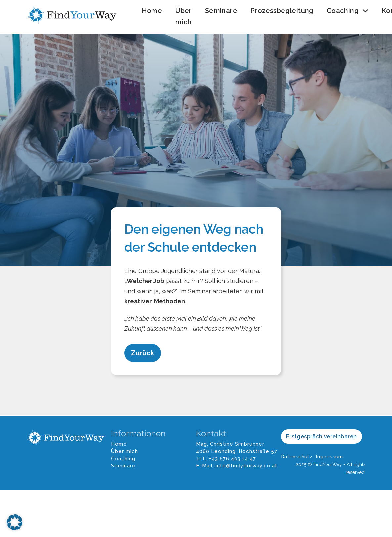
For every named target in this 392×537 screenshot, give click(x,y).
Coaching (343, 11)
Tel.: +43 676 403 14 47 (226, 459)
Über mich (184, 16)
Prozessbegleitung (282, 11)
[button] (15, 522)
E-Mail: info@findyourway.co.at (237, 466)
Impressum (329, 457)
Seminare (221, 11)
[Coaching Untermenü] (365, 11)
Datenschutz (297, 457)
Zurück (143, 353)
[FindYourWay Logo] (73, 16)
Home (152, 11)
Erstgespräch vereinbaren (322, 437)
